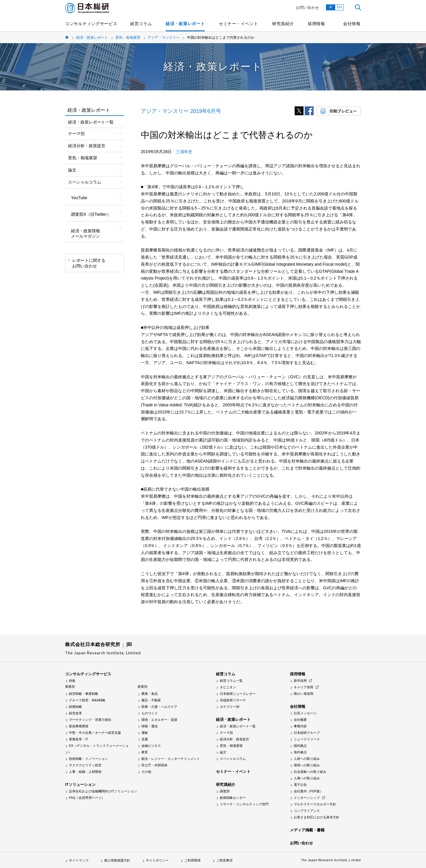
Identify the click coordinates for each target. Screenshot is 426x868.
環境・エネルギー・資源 (159, 720)
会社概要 (300, 720)
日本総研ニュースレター (238, 694)
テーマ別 (226, 733)
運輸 (145, 733)
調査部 (225, 791)
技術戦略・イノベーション (88, 759)
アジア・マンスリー (164, 38)
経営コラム (141, 24)
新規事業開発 (79, 726)
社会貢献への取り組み (310, 772)
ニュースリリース (307, 739)
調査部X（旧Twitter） (91, 214)
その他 (146, 772)
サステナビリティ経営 (85, 765)
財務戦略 (75, 707)
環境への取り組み (307, 765)
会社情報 (352, 24)
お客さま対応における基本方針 (317, 817)
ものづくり (150, 713)
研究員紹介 (283, 24)
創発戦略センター (233, 798)
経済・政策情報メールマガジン (85, 233)
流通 (145, 739)
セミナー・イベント (238, 24)
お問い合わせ (307, 8)
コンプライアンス (307, 811)
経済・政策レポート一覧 (91, 122)
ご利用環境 (192, 860)
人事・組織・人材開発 (85, 772)
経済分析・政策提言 (234, 739)
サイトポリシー (157, 860)
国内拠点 (300, 746)
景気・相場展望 (128, 38)
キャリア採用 (304, 687)
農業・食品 (150, 694)
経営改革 (75, 713)
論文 (223, 752)
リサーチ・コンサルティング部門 (244, 804)
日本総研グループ (307, 733)
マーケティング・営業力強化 (90, 720)
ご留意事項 (224, 860)
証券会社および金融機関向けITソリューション (103, 791)
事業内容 (300, 726)
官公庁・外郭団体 (154, 765)
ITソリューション (80, 785)
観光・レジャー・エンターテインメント (171, 759)
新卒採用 (300, 681)
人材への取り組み (307, 759)
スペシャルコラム (233, 759)
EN (339, 7)
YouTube (79, 198)
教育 (145, 752)
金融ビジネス (151, 746)
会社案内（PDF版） (308, 791)
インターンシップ (307, 798)
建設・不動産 (151, 700)
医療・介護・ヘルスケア (159, 707)
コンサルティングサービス (91, 24)
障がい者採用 (304, 694)
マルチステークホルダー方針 (315, 804)
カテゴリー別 (230, 707)
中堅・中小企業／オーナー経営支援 (95, 733)
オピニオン (228, 687)
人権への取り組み (307, 778)
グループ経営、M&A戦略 (87, 700)
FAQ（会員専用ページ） (87, 798)
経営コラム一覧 (231, 681)
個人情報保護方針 (117, 860)
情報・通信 (150, 726)
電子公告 (300, 785)
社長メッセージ (305, 713)
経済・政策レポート (185, 24)
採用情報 (316, 24)
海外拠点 (300, 752)
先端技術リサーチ (233, 700)
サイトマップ (79, 860)
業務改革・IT (79, 739)
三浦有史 (184, 152)
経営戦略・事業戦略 (84, 694)
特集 (72, 681)
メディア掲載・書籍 (307, 830)
